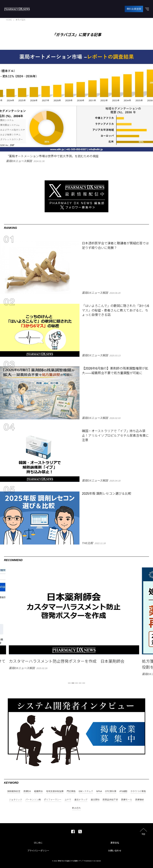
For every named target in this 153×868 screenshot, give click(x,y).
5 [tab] (84, 683)
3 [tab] (76, 683)
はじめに (38, 843)
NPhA (99, 791)
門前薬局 (71, 791)
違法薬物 (95, 800)
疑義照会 (38, 791)
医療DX (27, 791)
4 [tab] (80, 683)
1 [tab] (69, 683)
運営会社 (115, 843)
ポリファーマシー (53, 800)
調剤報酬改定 (14, 791)
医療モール (127, 800)
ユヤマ (68, 800)
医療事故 (140, 800)
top (144, 834)
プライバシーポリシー (38, 851)
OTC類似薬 (111, 791)
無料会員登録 (134, 9)
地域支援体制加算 (55, 791)
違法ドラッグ (81, 800)
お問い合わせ (115, 851)
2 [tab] (73, 683)
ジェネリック (16, 800)
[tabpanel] (76, 618)
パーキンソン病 (33, 800)
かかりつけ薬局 (138, 791)
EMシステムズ (86, 791)
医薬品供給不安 (110, 800)
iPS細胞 (123, 791)
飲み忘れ (76, 808)
